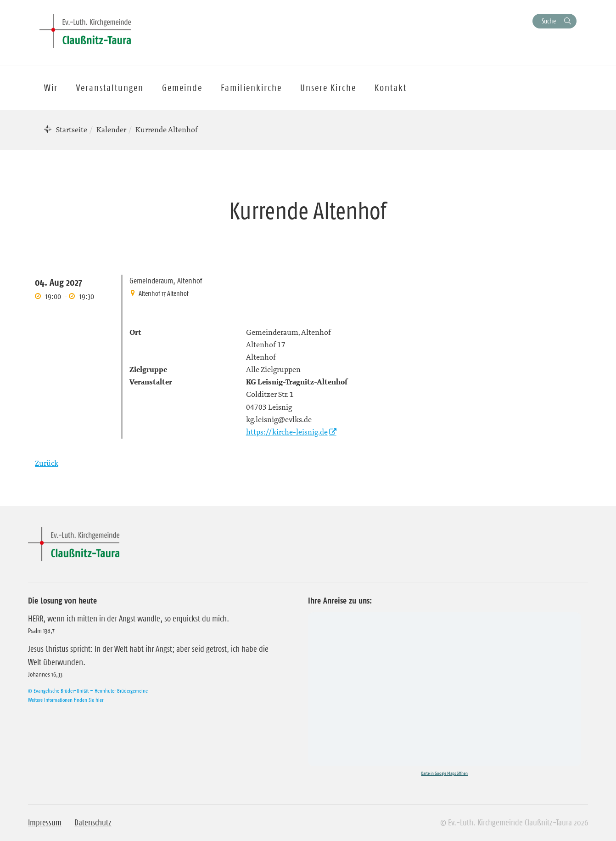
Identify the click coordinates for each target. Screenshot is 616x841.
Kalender (111, 130)
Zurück (47, 463)
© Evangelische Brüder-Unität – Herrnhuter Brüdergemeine (88, 691)
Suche (549, 21)
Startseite (72, 130)
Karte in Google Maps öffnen (444, 773)
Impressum (45, 823)
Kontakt (391, 88)
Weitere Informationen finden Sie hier (66, 700)
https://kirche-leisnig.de (287, 432)
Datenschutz (93, 823)
